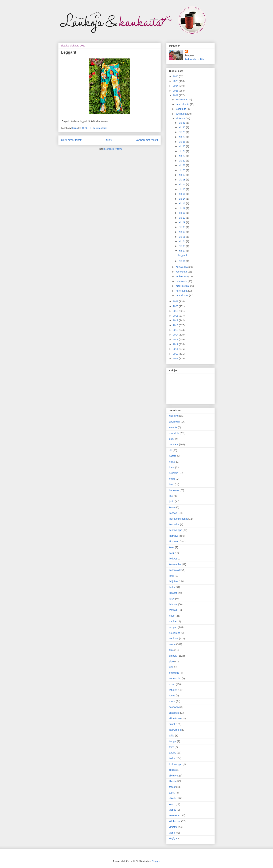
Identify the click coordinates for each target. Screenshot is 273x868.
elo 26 (182, 142)
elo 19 (182, 175)
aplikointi (174, 416)
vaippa (173, 810)
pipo (171, 661)
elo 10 (182, 218)
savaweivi (174, 707)
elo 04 (182, 241)
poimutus (174, 673)
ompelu (173, 656)
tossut (172, 787)
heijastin (173, 473)
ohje (171, 650)
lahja (172, 576)
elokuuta (181, 119)
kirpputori (174, 542)
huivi (172, 484)
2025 (176, 81)
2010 (176, 354)
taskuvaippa (176, 764)
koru (171, 553)
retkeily (173, 690)
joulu (172, 502)
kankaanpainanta (178, 519)
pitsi (171, 667)
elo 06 (182, 232)
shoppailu (174, 713)
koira (172, 547)
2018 (176, 316)
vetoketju (174, 815)
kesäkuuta (182, 272)
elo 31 (182, 123)
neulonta (174, 638)
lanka (172, 587)
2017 (176, 320)
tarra (172, 747)
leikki (172, 599)
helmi (172, 479)
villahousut (175, 821)
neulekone (175, 633)
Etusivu (109, 140)
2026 (176, 76)
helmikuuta (182, 291)
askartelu (174, 433)
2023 (176, 91)
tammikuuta (182, 295)
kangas (173, 513)
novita (172, 644)
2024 (176, 86)
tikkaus (173, 770)
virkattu (173, 827)
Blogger (156, 861)
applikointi (174, 422)
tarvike (173, 753)
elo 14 (182, 199)
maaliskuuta (183, 286)
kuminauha (175, 564)
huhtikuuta (182, 281)
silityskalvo (175, 719)
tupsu (172, 793)
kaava (172, 507)
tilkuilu (172, 781)
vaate (172, 804)
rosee (172, 696)
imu (171, 496)
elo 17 (182, 184)
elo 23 (182, 156)
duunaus (174, 444)
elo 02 (182, 251)
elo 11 (182, 213)
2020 (176, 306)
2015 (176, 330)
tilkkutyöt (174, 776)
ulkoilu (173, 798)
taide (172, 736)
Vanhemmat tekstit (147, 140)
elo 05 (182, 237)
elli (171, 450)
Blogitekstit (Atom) (113, 149)
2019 (176, 311)
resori (172, 684)
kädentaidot (175, 570)
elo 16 (182, 189)
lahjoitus (173, 581)
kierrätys (174, 536)
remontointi (175, 678)
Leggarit (69, 52)
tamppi (173, 741)
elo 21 (182, 165)
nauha (172, 621)
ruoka (172, 701)
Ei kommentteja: (98, 128)
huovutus (174, 490)
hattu (172, 467)
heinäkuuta (182, 267)
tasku (172, 758)
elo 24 (182, 151)
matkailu (174, 610)
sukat (172, 724)
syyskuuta (181, 114)
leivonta (173, 604)
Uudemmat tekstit (72, 140)
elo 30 (182, 127)
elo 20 (182, 170)
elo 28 (182, 137)
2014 (176, 335)
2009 (176, 358)
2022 (176, 95)
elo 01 (182, 261)
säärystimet (175, 730)
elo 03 (182, 246)
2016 (176, 325)
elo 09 (182, 222)
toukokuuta (182, 277)
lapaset (173, 593)
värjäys (173, 838)
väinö (172, 833)
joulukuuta (182, 100)
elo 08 (182, 227)
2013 (176, 340)
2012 (176, 344)
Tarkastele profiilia (195, 59)
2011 (176, 349)
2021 (176, 301)
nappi (172, 616)
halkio (172, 462)
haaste (173, 456)
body (172, 439)
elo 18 (182, 180)
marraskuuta (183, 104)
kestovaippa (176, 530)
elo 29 (182, 132)
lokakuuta (181, 109)
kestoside (174, 524)
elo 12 (182, 208)
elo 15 (182, 194)
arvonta (173, 427)
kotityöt (173, 559)
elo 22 (182, 161)
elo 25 (182, 146)
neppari (173, 627)
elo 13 (182, 203)
